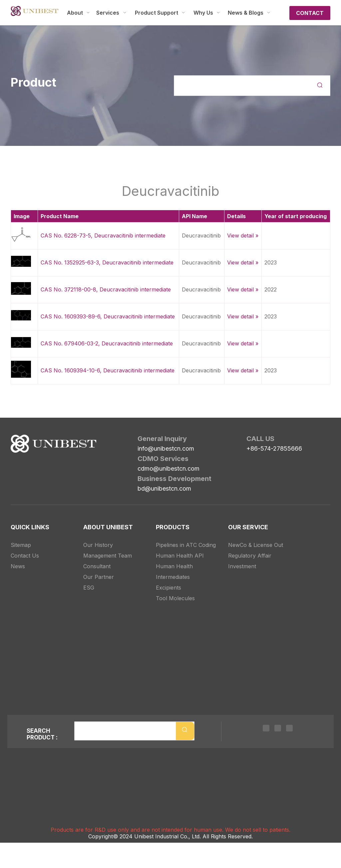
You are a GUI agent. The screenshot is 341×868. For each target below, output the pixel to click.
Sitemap (21, 545)
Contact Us (25, 556)
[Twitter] (278, 728)
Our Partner (99, 577)
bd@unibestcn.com (164, 488)
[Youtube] (289, 728)
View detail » (243, 235)
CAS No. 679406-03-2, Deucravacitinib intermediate (107, 343)
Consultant (97, 566)
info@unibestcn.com (166, 448)
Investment (242, 566)
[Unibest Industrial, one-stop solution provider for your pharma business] (53, 444)
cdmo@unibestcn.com (169, 468)
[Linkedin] (266, 728)
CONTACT (310, 13)
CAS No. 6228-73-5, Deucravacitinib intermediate (103, 235)
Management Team (108, 556)
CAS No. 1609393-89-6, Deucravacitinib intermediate (108, 316)
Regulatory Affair (250, 556)
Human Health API (180, 556)
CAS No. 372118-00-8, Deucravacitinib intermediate (106, 289)
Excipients (169, 588)
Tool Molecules (175, 598)
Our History (98, 545)
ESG (89, 588)
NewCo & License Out (256, 545)
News (18, 566)
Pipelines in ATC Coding (186, 545)
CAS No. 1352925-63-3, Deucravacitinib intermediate (107, 262)
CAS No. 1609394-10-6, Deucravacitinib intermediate (108, 370)
